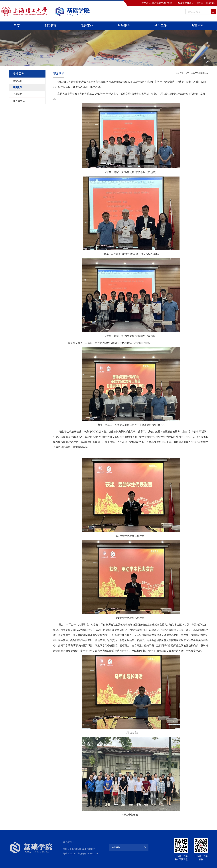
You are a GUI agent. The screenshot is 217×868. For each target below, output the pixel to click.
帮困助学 (204, 73)
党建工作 (87, 26)
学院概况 (50, 26)
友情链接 (116, 847)
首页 (17, 26)
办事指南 (197, 26)
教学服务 (124, 26)
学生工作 (161, 26)
